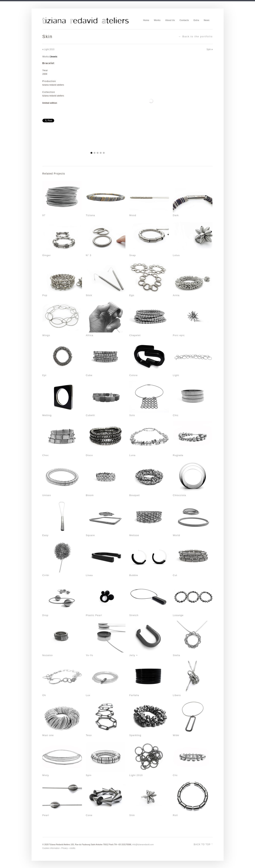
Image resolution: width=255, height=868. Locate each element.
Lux (88, 695)
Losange (178, 615)
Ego (132, 295)
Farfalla (134, 695)
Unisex (47, 495)
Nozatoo (48, 655)
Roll (175, 815)
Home (146, 20)
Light (176, 375)
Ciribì (46, 575)
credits (72, 848)
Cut (175, 575)
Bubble (134, 575)
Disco (89, 455)
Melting (47, 415)
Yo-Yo (90, 655)
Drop (45, 615)
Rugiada (178, 455)
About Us (170, 20)
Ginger (47, 255)
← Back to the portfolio (196, 36)
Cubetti (90, 415)
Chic (176, 415)
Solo (132, 415)
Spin (209, 49)
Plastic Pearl (94, 615)
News (207, 20)
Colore (134, 375)
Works (157, 20)
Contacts (184, 20)
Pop (45, 295)
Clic (175, 775)
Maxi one (48, 735)
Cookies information (51, 848)
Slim (132, 815)
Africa (90, 335)
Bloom (90, 495)
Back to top (203, 844)
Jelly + (134, 655)
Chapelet (135, 335)
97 (44, 215)
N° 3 (89, 255)
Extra (196, 20)
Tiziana (91, 215)
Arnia (176, 295)
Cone (89, 815)
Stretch (134, 615)
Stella (177, 655)
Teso (89, 735)
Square (90, 535)
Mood (133, 215)
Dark (176, 215)
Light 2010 (49, 49)
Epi (44, 375)
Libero (177, 695)
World (177, 535)
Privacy (65, 848)
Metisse (134, 535)
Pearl (46, 815)
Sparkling (135, 735)
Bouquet (135, 495)
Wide (176, 735)
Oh (44, 695)
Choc (46, 455)
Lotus (176, 255)
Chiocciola (180, 495)
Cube (89, 375)
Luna (132, 455)
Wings (46, 335)
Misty (46, 775)
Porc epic (179, 335)
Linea (89, 575)
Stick (89, 295)
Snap (133, 255)
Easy (45, 535)
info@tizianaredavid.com (143, 844)
